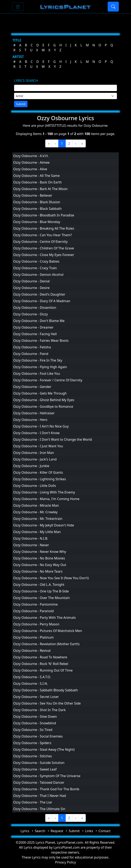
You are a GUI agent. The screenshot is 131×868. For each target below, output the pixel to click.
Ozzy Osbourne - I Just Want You (38, 446)
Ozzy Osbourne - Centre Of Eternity (40, 242)
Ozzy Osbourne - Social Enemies (38, 736)
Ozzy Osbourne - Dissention (35, 308)
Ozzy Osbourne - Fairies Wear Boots (41, 341)
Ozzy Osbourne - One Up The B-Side (41, 591)
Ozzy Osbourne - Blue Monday (37, 222)
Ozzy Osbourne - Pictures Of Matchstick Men (48, 631)
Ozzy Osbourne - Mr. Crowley (35, 512)
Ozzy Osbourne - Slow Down (35, 716)
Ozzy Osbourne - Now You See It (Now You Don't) (51, 578)
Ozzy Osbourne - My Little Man (37, 532)
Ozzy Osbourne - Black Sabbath (37, 209)
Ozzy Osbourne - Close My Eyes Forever (44, 255)
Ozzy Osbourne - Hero (30, 420)
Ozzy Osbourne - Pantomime (36, 604)
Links (89, 831)
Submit (21, 104)
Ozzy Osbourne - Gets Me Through (40, 393)
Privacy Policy (66, 862)
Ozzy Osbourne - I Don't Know (36, 433)
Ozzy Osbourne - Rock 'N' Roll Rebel (41, 664)
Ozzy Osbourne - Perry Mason (36, 624)
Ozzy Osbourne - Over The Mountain (42, 598)
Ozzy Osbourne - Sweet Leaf (35, 769)
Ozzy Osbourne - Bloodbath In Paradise (44, 215)
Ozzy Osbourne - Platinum (33, 637)
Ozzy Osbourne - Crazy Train (35, 268)
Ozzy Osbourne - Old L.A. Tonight (39, 585)
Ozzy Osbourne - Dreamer (33, 327)
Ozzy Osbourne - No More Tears (38, 571)
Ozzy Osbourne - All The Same (36, 176)
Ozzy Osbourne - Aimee (31, 162)
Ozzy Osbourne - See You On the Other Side (47, 703)
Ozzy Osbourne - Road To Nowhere (40, 657)
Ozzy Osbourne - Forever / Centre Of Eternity (48, 380)
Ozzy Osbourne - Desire (31, 288)
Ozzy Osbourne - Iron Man (34, 453)
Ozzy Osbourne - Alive (30, 169)
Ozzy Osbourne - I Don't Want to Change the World (53, 439)
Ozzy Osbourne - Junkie (31, 466)
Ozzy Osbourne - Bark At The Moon (40, 189)
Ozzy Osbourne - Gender (32, 387)
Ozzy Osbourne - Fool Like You (37, 374)
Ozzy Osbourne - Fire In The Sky (38, 360)
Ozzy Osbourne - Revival (32, 651)
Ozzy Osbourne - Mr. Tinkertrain (38, 519)
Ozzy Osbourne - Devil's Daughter (39, 294)
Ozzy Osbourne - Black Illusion (37, 202)
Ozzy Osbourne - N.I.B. (31, 538)
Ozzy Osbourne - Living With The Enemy (44, 492)
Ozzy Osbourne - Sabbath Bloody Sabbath (46, 690)
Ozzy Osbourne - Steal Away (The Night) (44, 749)
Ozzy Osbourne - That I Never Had (40, 796)
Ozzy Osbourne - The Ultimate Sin (39, 809)
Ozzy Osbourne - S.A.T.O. (32, 677)
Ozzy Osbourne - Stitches (33, 756)
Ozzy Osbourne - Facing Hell (35, 334)
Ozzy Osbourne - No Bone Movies (39, 558)
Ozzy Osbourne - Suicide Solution (39, 763)
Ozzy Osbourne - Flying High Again (40, 367)
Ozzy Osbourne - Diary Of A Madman (42, 301)
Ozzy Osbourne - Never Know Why (40, 552)
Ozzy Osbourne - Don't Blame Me (39, 321)
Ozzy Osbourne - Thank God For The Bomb (46, 789)
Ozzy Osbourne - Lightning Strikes (40, 479)
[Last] (82, 143)
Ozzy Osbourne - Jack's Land (35, 459)
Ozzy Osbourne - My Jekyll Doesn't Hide (44, 525)
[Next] (76, 143)
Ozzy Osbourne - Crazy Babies (36, 261)
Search (40, 831)
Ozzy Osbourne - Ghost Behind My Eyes (44, 400)
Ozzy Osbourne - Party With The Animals (45, 618)
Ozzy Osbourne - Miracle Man (36, 505)
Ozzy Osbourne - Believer (33, 195)
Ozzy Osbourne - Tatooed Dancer (39, 782)
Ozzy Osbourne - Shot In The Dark (39, 710)
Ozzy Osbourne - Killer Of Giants (38, 472)
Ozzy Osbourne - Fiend (31, 354)
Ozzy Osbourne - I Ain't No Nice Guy (41, 426)
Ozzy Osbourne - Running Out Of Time (43, 670)
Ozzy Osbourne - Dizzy (30, 314)
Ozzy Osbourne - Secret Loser (36, 697)
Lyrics (25, 831)
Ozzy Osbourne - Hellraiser (34, 413)
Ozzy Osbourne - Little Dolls (35, 486)
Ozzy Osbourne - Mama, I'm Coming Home (46, 499)
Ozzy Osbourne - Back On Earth (38, 182)
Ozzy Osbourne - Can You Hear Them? (43, 235)
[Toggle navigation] (18, 7)
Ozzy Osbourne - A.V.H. (31, 156)
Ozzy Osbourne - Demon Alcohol (38, 275)
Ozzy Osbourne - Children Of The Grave (44, 248)
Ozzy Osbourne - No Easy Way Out (40, 565)
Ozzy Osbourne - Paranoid (33, 611)
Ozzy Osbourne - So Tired (33, 730)
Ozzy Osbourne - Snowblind (35, 723)
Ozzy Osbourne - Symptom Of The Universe (47, 776)
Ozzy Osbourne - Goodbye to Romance (43, 406)
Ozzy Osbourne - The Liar (33, 802)
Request (57, 831)
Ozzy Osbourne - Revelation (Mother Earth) (46, 644)
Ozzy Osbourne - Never (31, 545)
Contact (105, 831)
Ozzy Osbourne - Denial (31, 281)
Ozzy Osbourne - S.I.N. (31, 684)
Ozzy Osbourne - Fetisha (32, 347)
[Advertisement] (65, 22)
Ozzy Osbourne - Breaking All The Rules (44, 228)
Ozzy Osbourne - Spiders (32, 743)
